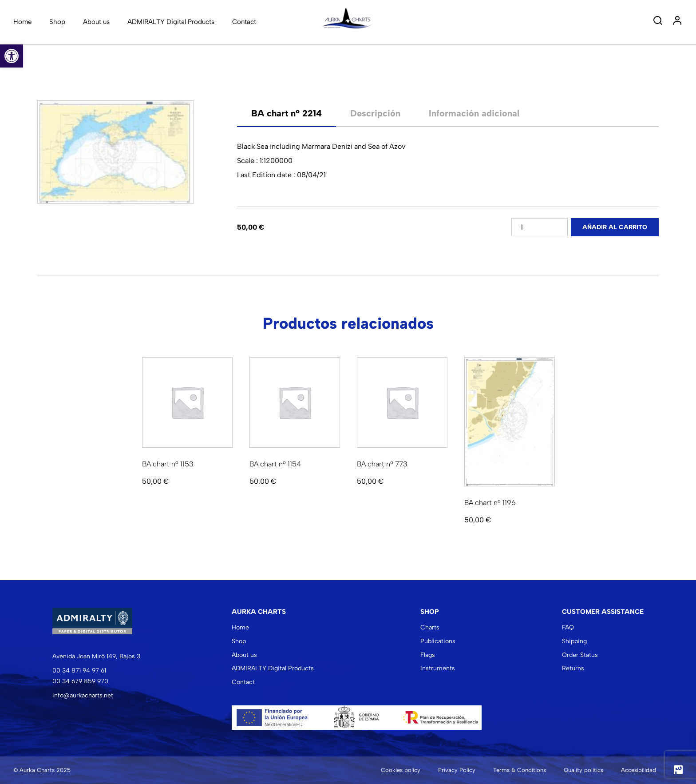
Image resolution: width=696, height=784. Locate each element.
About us (96, 22)
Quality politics (583, 770)
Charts (430, 627)
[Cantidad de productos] (540, 227)
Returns (573, 668)
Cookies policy (401, 770)
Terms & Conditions (520, 770)
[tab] (287, 113)
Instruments (438, 668)
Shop (57, 22)
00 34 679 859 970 (80, 681)
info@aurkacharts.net (83, 695)
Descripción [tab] (375, 113)
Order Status (580, 655)
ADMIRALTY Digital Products (171, 22)
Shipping (574, 641)
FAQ (568, 627)
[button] (12, 56)
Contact (244, 22)
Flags (428, 655)
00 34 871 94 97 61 (79, 671)
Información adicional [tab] (474, 113)
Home (22, 22)
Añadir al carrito (615, 227)
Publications (438, 641)
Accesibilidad (639, 770)
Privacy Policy (457, 770)
